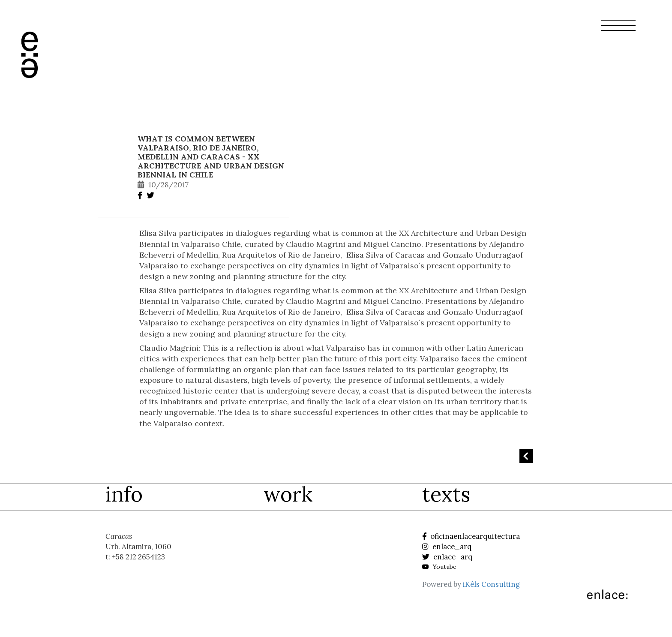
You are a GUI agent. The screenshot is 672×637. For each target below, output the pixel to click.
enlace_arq (447, 547)
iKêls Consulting (491, 584)
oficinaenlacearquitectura (471, 536)
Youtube (439, 567)
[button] (618, 30)
